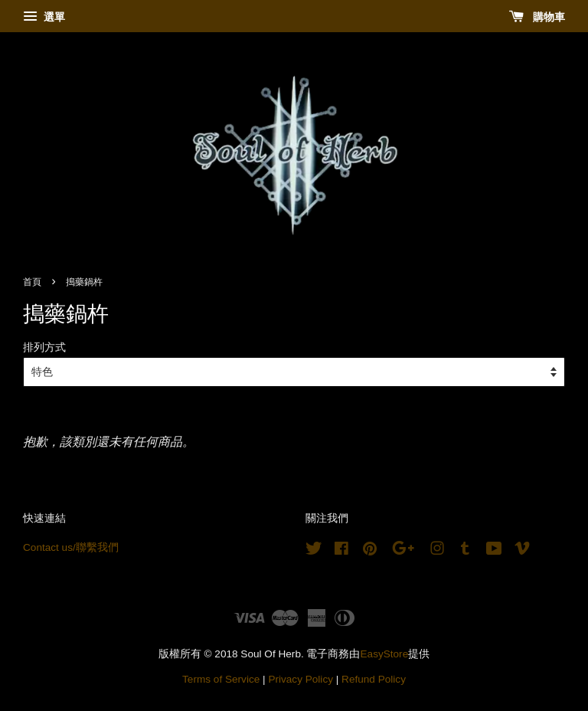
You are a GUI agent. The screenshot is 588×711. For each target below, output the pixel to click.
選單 (44, 17)
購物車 (537, 17)
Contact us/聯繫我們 (71, 547)
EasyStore (385, 654)
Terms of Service (221, 679)
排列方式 (44, 347)
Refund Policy (374, 679)
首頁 (32, 282)
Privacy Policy (301, 679)
